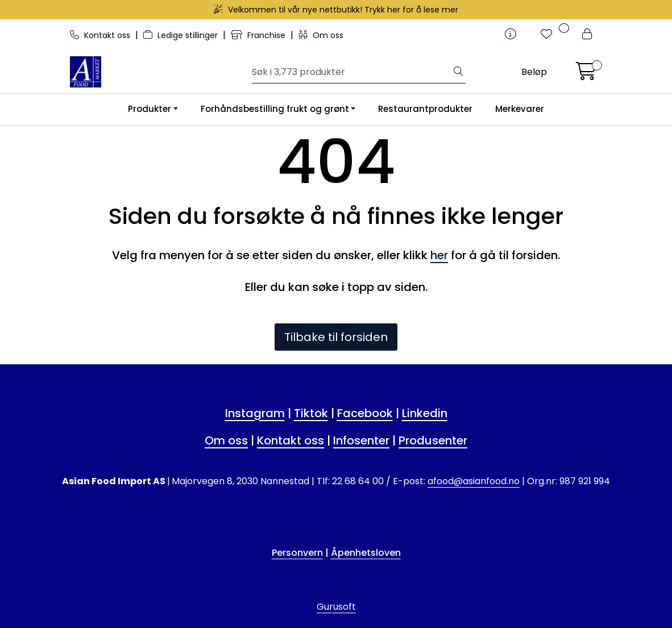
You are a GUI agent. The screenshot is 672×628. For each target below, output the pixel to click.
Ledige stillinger (182, 35)
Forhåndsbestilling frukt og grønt (275, 109)
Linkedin (425, 413)
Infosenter (361, 440)
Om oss (321, 35)
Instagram (255, 413)
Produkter (150, 109)
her (439, 255)
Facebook (365, 413)
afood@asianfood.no (474, 481)
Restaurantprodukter (425, 109)
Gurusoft (336, 607)
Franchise (259, 35)
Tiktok (311, 413)
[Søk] (352, 72)
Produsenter (433, 440)
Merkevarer (520, 109)
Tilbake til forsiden (336, 337)
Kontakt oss (101, 35)
